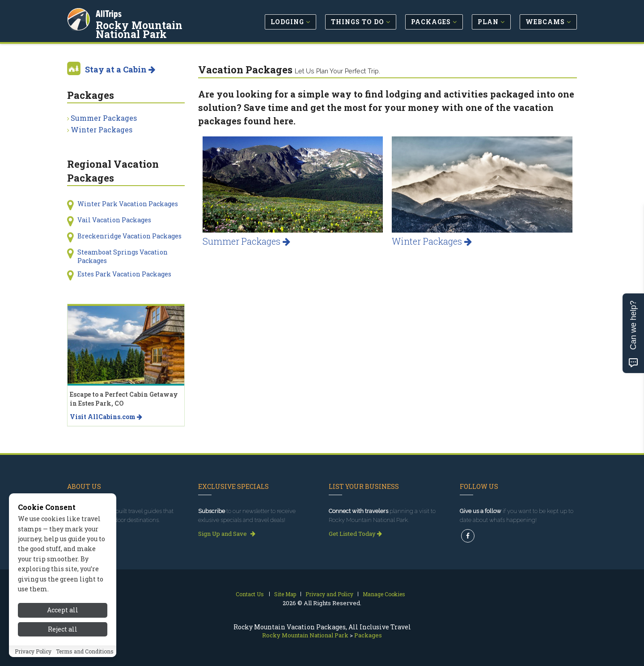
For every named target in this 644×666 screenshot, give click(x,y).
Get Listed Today (355, 534)
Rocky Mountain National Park (163, 29)
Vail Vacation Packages (114, 220)
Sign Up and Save (227, 534)
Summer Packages (246, 241)
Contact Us (250, 594)
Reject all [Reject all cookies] (63, 643)
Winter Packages (432, 241)
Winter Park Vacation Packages (128, 204)
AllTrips (110, 13)
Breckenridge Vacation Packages (129, 236)
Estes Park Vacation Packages (124, 274)
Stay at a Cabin (120, 69)
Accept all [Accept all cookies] (63, 624)
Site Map (285, 594)
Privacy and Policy (329, 594)
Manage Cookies (384, 594)
